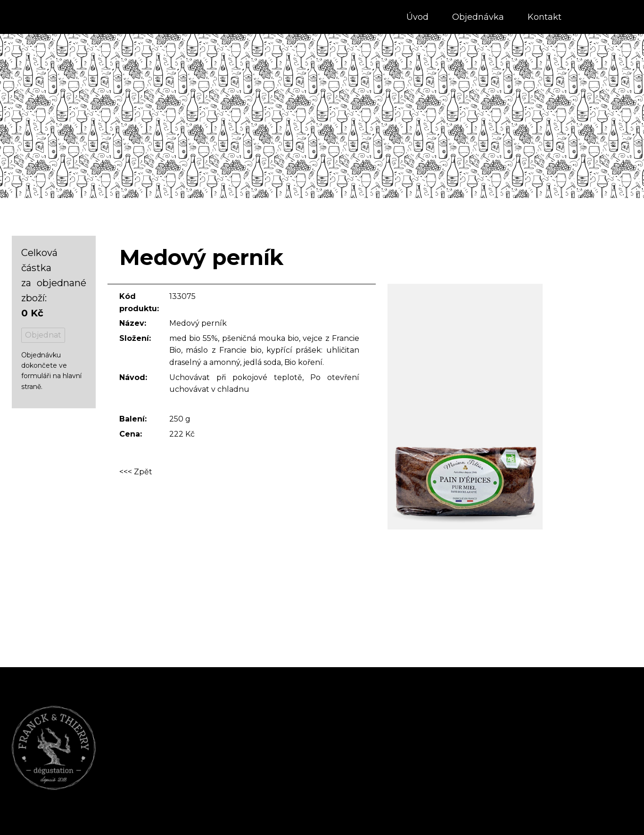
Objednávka (478, 17)
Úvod (417, 17)
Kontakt (545, 17)
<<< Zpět (136, 472)
